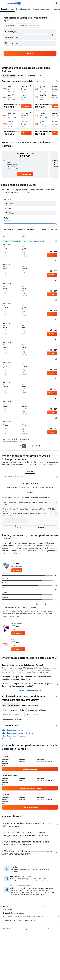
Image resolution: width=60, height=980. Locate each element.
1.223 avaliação (17, 643)
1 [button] (24, 446)
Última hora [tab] (31, 76)
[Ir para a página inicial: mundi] (14, 3)
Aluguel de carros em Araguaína (14, 733)
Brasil (10, 928)
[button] (4, 3)
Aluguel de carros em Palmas (13, 727)
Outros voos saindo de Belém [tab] (14, 707)
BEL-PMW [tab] (30, 471)
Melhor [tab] (21, 76)
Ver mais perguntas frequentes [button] (30, 687)
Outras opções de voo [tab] (30, 702)
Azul (13, 557)
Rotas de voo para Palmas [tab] (37, 707)
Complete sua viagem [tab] (11, 702)
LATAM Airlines (17, 620)
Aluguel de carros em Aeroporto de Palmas (18, 730)
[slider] (57, 223)
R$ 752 (7, 21)
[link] (25, 174)
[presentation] (12, 21)
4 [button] (36, 446)
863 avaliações (17, 563)
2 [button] (28, 446)
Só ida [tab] (41, 76)
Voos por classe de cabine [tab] (12, 716)
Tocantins (17, 928)
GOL (13, 636)
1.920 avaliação (17, 627)
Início (5, 928)
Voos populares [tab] (32, 712)
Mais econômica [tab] (9, 76)
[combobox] (9, 26)
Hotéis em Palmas (9, 735)
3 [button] (32, 446)
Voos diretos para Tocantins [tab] (13, 712)
